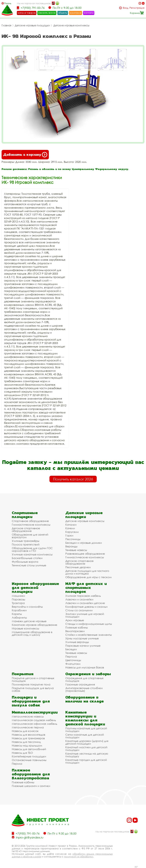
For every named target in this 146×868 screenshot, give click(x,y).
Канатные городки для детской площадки (86, 761)
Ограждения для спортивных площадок (84, 679)
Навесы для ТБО (22, 753)
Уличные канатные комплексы (32, 554)
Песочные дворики (78, 567)
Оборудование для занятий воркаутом (30, 536)
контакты (89, 13)
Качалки (71, 525)
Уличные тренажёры (26, 541)
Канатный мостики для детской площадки (86, 749)
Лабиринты (19, 618)
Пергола (71, 656)
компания (76, 13)
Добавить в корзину (25, 155)
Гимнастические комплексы (31, 525)
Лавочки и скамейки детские (85, 603)
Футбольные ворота (25, 562)
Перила (17, 764)
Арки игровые (75, 620)
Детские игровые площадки (32, 25)
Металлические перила (28, 727)
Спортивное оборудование (30, 521)
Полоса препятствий (26, 544)
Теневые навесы (76, 550)
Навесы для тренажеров (28, 738)
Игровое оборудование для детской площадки (35, 588)
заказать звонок (47, 13)
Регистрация (137, 8)
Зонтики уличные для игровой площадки (85, 615)
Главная (6, 25)
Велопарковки (75, 631)
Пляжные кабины (77, 627)
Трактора (18, 603)
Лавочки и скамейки (79, 599)
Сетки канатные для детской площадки (85, 736)
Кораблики (19, 610)
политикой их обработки (79, 856)
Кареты (17, 614)
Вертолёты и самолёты (27, 607)
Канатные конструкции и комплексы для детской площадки (85, 718)
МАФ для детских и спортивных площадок (86, 588)
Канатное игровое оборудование (34, 625)
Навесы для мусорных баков (85, 667)
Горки (69, 535)
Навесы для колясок (25, 731)
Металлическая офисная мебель (34, 724)
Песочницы (73, 539)
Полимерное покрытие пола (31, 684)
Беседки (71, 649)
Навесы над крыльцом (27, 745)
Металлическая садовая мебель (34, 720)
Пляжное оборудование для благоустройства (31, 774)
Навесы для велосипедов (29, 735)
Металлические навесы (28, 716)
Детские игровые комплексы (71, 25)
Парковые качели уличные (83, 646)
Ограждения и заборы (88, 674)
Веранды (71, 546)
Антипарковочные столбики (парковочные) (84, 689)
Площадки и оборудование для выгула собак (31, 701)
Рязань (8, 3)
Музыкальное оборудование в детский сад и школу (32, 633)
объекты (63, 13)
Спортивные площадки (25, 515)
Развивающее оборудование (85, 554)
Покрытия (23, 674)
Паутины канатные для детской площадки (86, 730)
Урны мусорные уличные (82, 638)
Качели (70, 528)
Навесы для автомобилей (29, 749)
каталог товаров (27, 13)
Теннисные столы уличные (29, 565)
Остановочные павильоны (29, 760)
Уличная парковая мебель (83, 596)
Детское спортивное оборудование (26, 530)
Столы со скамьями (79, 610)
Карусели (72, 532)
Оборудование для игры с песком (89, 577)
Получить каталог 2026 (73, 479)
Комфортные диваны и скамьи (86, 607)
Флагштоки (73, 664)
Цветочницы (73, 660)
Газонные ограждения (80, 684)
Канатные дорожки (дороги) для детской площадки (87, 742)
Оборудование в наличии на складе (85, 699)
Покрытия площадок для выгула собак (33, 689)
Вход (126, 8)
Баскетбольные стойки (27, 558)
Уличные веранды (77, 642)
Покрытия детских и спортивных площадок (33, 679)
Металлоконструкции (35, 712)
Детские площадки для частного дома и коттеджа (87, 572)
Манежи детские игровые (29, 621)
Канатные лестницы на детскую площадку (87, 755)
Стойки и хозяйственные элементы (89, 635)
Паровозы (18, 599)
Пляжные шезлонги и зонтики (31, 786)
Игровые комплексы (25, 628)
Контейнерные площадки (29, 756)
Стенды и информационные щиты (89, 624)
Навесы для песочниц (26, 742)
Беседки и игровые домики (84, 543)
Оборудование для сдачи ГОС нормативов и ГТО (32, 549)
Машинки (18, 596)
